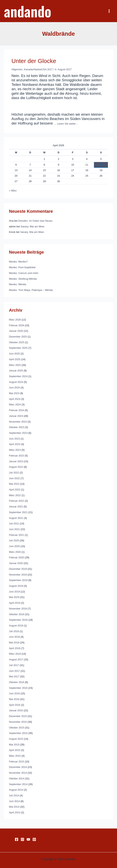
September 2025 (18, 348)
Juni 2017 (14, 671)
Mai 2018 (14, 643)
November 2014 (18, 773)
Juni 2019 (14, 592)
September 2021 (18, 512)
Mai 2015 (14, 745)
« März (13, 191)
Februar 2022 (17, 501)
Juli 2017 (14, 665)
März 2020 (15, 552)
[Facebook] (17, 839)
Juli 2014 (14, 795)
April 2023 (15, 444)
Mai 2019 (14, 597)
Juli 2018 (14, 631)
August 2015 (16, 739)
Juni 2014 (14, 801)
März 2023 (15, 450)
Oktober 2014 (17, 778)
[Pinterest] (34, 839)
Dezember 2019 (18, 569)
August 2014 (16, 790)
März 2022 (15, 495)
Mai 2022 (14, 484)
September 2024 (18, 376)
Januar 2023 (16, 461)
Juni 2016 (14, 693)
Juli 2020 (14, 540)
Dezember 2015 (18, 716)
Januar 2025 (16, 371)
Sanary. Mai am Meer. (33, 226)
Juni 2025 (14, 354)
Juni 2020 (14, 546)
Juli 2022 (14, 473)
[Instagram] (22, 839)
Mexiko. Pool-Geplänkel (22, 267)
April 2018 (15, 648)
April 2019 (15, 603)
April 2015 (15, 750)
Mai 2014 (14, 807)
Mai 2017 (14, 676)
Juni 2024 (14, 388)
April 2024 (15, 399)
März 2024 (15, 404)
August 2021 (16, 518)
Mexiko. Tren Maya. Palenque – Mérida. (31, 290)
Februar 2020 (17, 557)
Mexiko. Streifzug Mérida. (23, 279)
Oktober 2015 (17, 728)
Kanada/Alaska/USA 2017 (38, 69)
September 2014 (18, 784)
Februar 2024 (17, 410)
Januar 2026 (16, 331)
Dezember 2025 (18, 337)
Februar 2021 (17, 535)
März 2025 (15, 365)
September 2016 (18, 688)
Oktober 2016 (17, 682)
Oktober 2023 (17, 427)
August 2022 (16, 467)
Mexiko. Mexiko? (18, 262)
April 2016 (15, 705)
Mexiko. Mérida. (18, 284)
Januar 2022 (16, 507)
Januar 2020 (16, 563)
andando (28, 11)
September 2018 (18, 620)
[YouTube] (28, 839)
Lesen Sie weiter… (68, 124)
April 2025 (15, 359)
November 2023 (18, 422)
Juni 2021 (14, 529)
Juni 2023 (14, 439)
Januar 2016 (16, 710)
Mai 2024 (14, 393)
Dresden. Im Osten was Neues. (36, 221)
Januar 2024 (16, 416)
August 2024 (16, 382)
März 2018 (15, 654)
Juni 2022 (14, 478)
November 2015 (18, 722)
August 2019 (16, 586)
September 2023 (18, 433)
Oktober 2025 (17, 342)
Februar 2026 (17, 325)
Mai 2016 (14, 699)
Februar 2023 (17, 456)
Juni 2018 (14, 637)
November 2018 (18, 609)
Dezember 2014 (18, 767)
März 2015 (15, 756)
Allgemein (17, 69)
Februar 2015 (17, 762)
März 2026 (15, 320)
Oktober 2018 (17, 614)
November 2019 (18, 575)
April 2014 (15, 812)
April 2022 (15, 490)
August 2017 (16, 659)
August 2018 (16, 626)
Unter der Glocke (34, 61)
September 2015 (18, 733)
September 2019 (18, 580)
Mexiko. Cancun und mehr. (24, 273)
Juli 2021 (14, 524)
